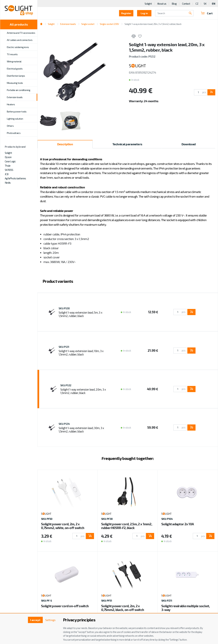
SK (205, 4)
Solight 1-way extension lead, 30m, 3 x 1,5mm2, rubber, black (81, 430)
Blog (174, 4)
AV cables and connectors (20, 40)
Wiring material (14, 61)
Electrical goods (15, 69)
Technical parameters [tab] (127, 144)
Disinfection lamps (16, 76)
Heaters (11, 104)
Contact (186, 4)
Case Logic (10, 161)
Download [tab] (189, 144)
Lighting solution (15, 119)
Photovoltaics (14, 133)
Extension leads (15, 97)
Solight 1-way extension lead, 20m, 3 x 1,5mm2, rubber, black (153, 24)
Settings (50, 620)
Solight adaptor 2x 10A (178, 524)
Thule (8, 166)
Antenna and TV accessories (21, 33)
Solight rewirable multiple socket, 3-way (186, 608)
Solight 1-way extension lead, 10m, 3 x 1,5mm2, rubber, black (81, 353)
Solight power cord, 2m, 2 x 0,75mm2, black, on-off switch (123, 608)
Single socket (88, 24)
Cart (207, 13)
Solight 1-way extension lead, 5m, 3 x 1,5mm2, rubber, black (80, 314)
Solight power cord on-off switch (65, 606)
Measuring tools (15, 83)
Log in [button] (144, 13)
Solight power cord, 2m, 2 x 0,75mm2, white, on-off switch (63, 526)
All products (19, 24)
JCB (7, 174)
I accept (35, 620)
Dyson (8, 157)
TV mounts (12, 54)
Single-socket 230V (109, 24)
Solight (8, 153)
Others (10, 126)
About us (162, 4)
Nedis (8, 183)
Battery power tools (17, 111)
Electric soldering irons (18, 47)
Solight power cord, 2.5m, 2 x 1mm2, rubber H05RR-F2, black (127, 526)
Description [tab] (65, 144)
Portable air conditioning (19, 90)
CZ (197, 4)
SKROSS (9, 170)
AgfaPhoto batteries (15, 178)
